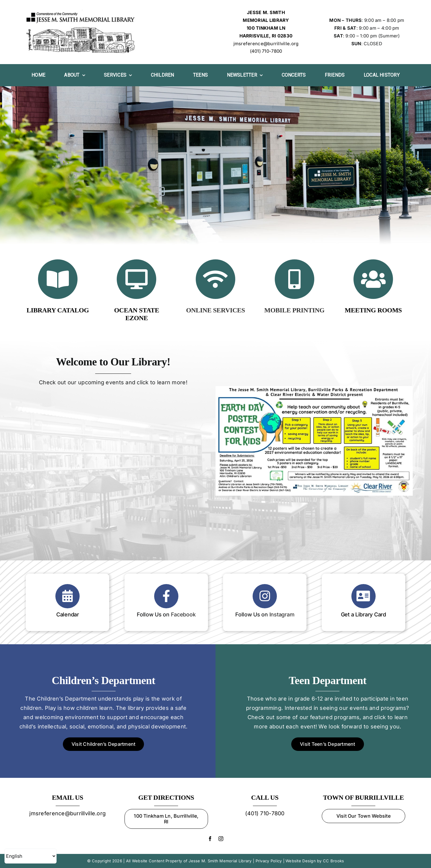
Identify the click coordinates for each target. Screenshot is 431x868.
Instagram (282, 614)
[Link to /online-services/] (215, 279)
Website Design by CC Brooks (315, 861)
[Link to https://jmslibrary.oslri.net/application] (364, 596)
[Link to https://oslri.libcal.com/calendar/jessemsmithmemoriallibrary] (67, 596)
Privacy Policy (269, 861)
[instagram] (221, 839)
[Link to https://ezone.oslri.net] (136, 279)
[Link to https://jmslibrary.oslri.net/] (58, 279)
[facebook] (210, 839)
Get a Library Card (364, 614)
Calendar (68, 614)
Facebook (183, 614)
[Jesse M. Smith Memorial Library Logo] (81, 12)
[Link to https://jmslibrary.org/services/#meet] (373, 279)
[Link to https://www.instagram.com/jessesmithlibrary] (265, 596)
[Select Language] (31, 856)
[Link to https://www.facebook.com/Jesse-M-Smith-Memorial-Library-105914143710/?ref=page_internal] (166, 596)
